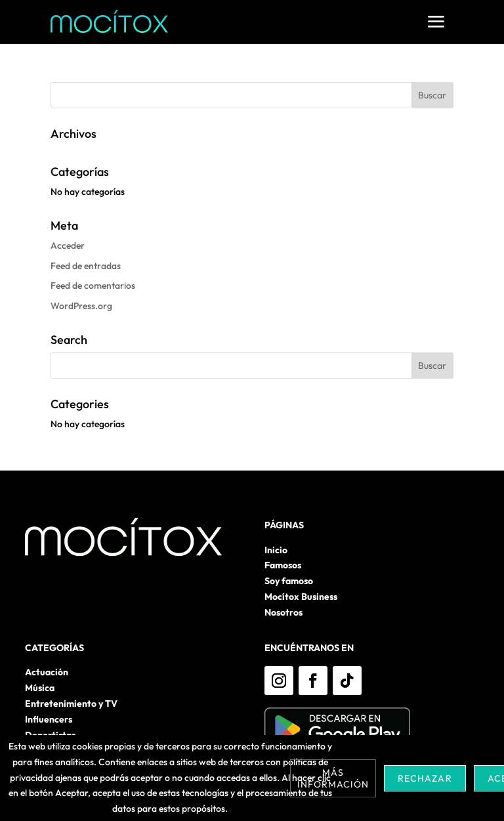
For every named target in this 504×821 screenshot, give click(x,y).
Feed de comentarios (93, 285)
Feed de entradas (86, 266)
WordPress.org (81, 306)
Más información (333, 778)
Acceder (68, 245)
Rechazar (425, 778)
